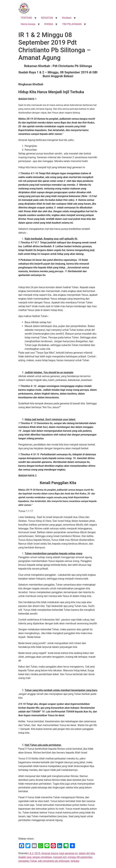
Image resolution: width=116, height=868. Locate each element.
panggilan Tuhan (28, 861)
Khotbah (67, 18)
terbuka (75, 861)
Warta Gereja (28, 24)
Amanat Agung (50, 853)
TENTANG (27, 18)
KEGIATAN (47, 18)
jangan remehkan (42, 857)
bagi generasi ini (68, 853)
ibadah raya (25, 857)
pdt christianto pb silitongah (54, 861)
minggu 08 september (80, 857)
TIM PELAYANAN (72, 24)
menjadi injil (60, 857)
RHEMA (49, 24)
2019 (37, 853)
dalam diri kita (87, 853)
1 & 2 (30, 853)
